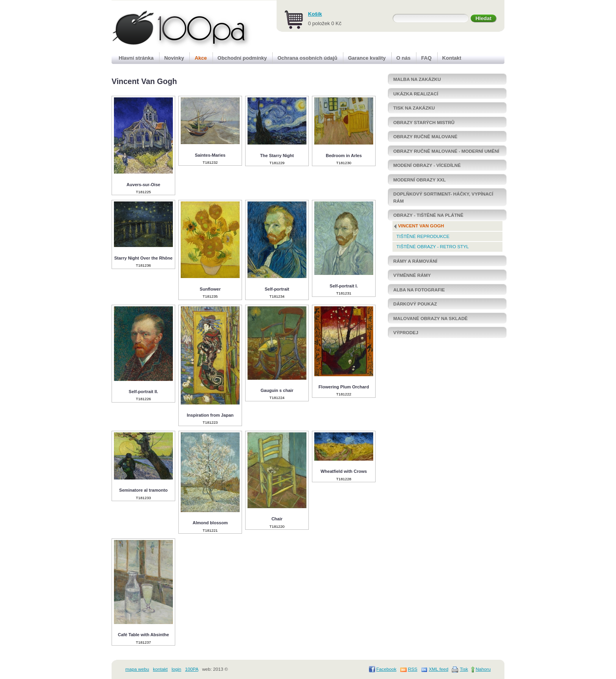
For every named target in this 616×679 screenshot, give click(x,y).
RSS (412, 669)
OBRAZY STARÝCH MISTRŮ (424, 122)
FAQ (426, 58)
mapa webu (137, 669)
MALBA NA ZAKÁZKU (417, 79)
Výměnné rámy (412, 275)
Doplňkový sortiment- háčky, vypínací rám (443, 197)
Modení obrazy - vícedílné (427, 165)
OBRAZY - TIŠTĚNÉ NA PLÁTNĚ (428, 215)
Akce (201, 58)
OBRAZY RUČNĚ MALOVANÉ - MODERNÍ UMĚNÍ (446, 151)
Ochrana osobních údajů (307, 58)
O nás (403, 58)
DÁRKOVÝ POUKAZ (415, 304)
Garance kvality (367, 58)
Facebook (386, 669)
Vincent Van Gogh (421, 226)
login (177, 669)
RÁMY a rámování (415, 261)
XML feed (439, 669)
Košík (315, 14)
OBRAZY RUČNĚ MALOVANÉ (425, 136)
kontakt (160, 669)
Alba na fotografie (419, 290)
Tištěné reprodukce (423, 236)
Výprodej (406, 332)
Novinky (174, 58)
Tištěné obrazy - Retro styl (433, 246)
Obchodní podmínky (242, 58)
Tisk (464, 669)
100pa (173, 27)
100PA (192, 669)
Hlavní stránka (136, 58)
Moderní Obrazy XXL (420, 180)
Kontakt (452, 58)
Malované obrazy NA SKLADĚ (430, 318)
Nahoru (483, 669)
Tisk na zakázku (414, 108)
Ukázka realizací (416, 94)
